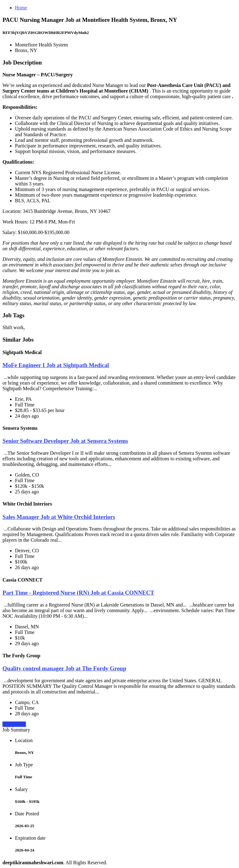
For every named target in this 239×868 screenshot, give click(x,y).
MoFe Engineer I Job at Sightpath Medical (56, 365)
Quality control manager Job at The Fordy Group (64, 668)
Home (21, 8)
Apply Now (14, 724)
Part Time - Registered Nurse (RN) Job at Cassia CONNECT (78, 593)
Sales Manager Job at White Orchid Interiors (59, 517)
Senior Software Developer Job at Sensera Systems (65, 441)
